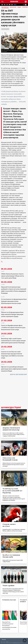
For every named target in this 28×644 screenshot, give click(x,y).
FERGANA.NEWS (14, 2)
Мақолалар (13, 7)
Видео (19, 7)
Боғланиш (4, 639)
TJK (7, 5)
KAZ (2, 5)
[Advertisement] (14, 391)
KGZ (5, 5)
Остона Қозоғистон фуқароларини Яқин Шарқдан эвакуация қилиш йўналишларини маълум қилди (14, 301)
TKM (9, 5)
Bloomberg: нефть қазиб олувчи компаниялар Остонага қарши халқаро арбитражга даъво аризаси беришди (13, 341)
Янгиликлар (5, 7)
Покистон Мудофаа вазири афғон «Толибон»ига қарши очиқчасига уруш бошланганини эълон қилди (13, 327)
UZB (12, 5)
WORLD (15, 5)
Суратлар (25, 7)
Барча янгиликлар (18, 374)
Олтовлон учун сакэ (9, 600)
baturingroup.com (16, 643)
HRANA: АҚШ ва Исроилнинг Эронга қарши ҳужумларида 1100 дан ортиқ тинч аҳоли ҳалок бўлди (13, 276)
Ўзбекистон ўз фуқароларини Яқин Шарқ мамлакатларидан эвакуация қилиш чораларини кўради (12, 314)
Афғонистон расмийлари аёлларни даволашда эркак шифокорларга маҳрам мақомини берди (14, 369)
